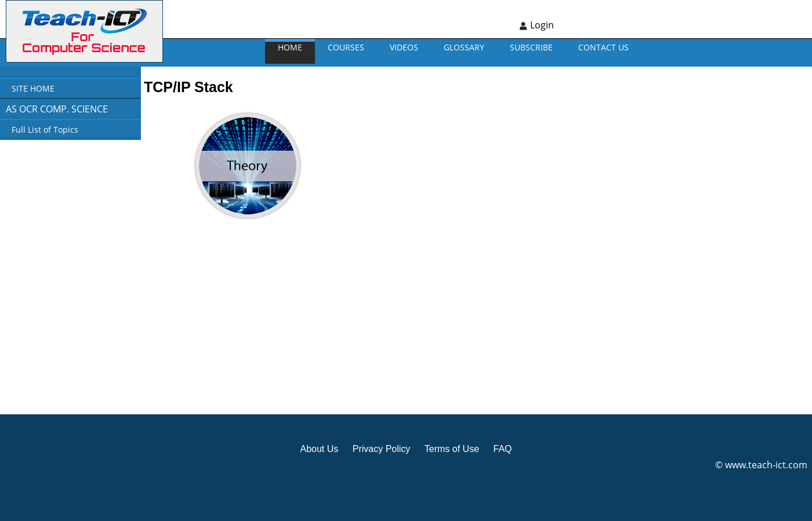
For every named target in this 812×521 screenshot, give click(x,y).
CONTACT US (603, 47)
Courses (346, 47)
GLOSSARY (464, 47)
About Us (319, 449)
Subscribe (531, 47)
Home (290, 47)
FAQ (502, 449)
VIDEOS (404, 47)
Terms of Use (452, 449)
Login (542, 25)
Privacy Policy (382, 449)
